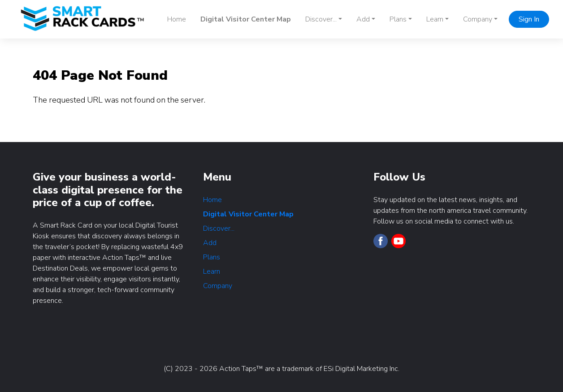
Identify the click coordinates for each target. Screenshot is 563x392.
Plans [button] (398, 19)
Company (218, 286)
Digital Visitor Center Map (246, 19)
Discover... (219, 228)
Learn (212, 271)
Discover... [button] (321, 19)
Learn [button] (435, 19)
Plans (212, 257)
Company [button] (478, 19)
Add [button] (363, 19)
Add (210, 243)
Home (177, 19)
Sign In (529, 19)
